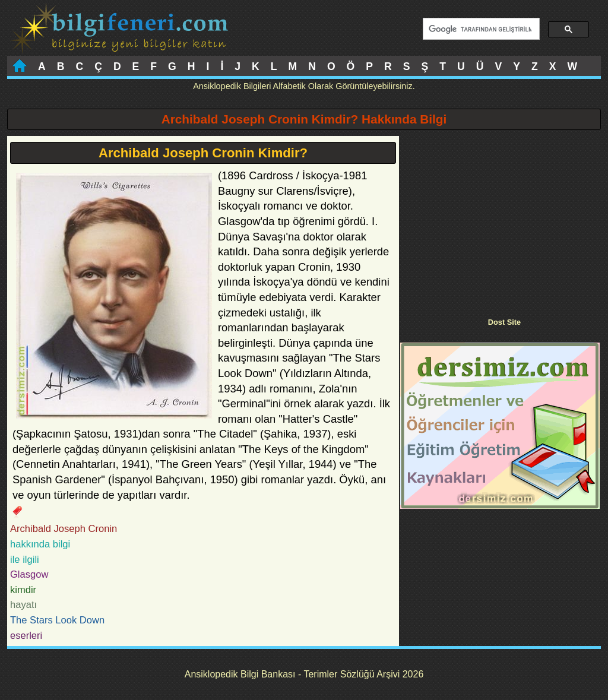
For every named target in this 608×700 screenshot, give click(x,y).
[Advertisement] (500, 219)
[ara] (480, 29)
